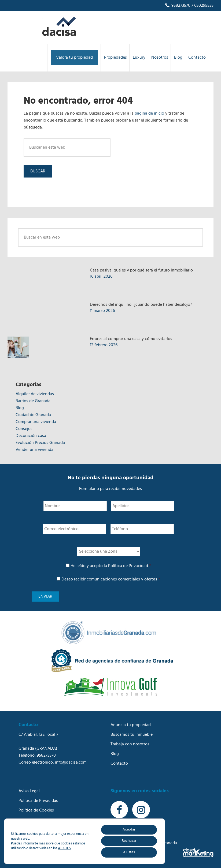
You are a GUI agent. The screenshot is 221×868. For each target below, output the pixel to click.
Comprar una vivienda (36, 422)
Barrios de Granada (33, 401)
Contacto (119, 764)
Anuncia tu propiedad (131, 725)
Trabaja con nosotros (130, 744)
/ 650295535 (202, 6)
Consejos (24, 429)
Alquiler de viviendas (35, 394)
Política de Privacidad (128, 566)
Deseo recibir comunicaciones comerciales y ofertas (111, 579)
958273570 (177, 6)
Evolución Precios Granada (40, 443)
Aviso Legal (29, 791)
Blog (20, 408)
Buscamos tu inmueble (132, 735)
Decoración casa (31, 436)
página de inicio (149, 114)
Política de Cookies (36, 810)
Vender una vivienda (34, 450)
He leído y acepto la (111, 566)
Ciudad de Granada (33, 415)
